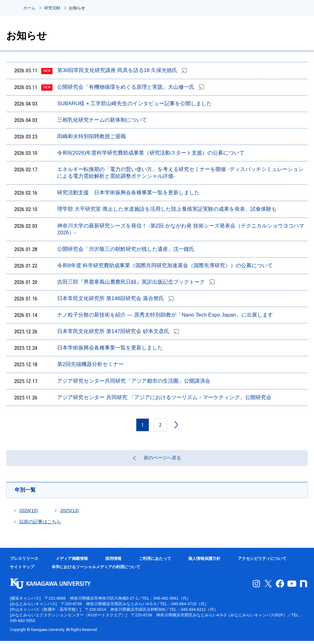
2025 (70, 513)
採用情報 (113, 562)
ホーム (29, 8)
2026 (29, 513)
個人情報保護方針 (204, 562)
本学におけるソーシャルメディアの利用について (96, 570)
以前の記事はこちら (40, 525)
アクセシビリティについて (262, 562)
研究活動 (52, 8)
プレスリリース (24, 562)
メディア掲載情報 (72, 562)
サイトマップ (22, 570)
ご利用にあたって (155, 562)
